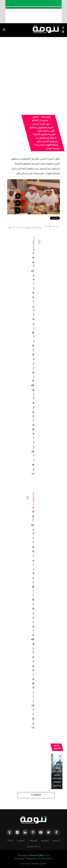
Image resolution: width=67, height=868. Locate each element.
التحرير (46, 227)
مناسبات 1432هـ (40, 121)
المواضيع (45, 840)
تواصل (10, 840)
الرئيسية (46, 117)
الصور (36, 117)
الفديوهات (33, 840)
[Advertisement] (33, 72)
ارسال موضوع (33, 846)
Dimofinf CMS (36, 856)
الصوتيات (21, 840)
